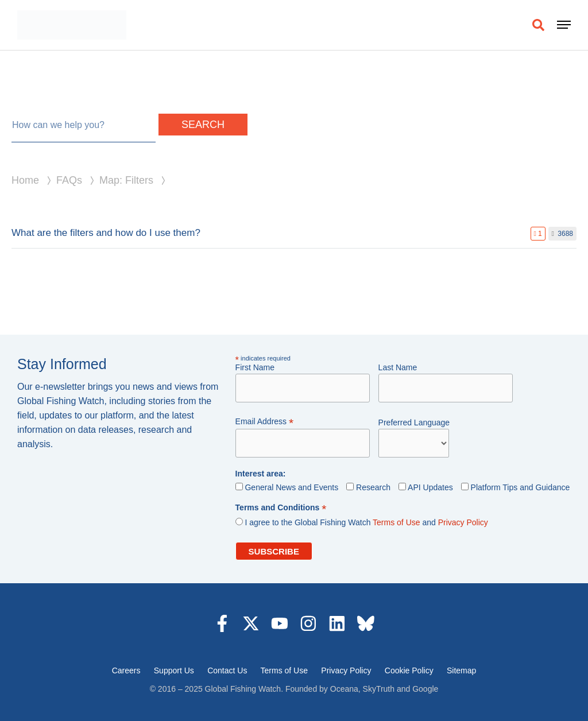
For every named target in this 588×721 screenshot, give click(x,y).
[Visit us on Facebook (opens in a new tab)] (222, 623)
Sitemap (461, 670)
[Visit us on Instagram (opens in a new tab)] (308, 623)
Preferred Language (414, 422)
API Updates (430, 487)
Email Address (265, 422)
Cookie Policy (409, 670)
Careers (126, 670)
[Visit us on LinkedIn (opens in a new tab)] (337, 623)
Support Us (174, 670)
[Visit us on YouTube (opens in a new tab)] (280, 623)
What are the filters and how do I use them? (106, 233)
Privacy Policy (463, 522)
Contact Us (227, 670)
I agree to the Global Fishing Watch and (366, 522)
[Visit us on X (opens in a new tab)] (251, 623)
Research (373, 487)
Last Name (398, 367)
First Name (255, 367)
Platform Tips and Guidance (519, 487)
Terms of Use (396, 522)
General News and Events (291, 487)
